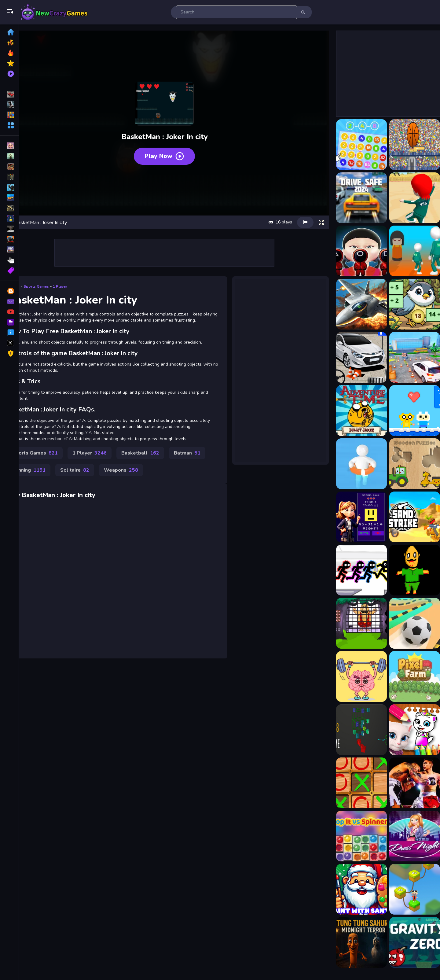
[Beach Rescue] (357, 464)
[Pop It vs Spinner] (357, 836)
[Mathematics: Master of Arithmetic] (357, 517)
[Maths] (357, 730)
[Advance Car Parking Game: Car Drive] (357, 357)
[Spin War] (410, 570)
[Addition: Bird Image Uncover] (410, 304)
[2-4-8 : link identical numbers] (357, 145)
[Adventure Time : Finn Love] (410, 411)
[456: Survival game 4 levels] (410, 251)
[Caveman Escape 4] (357, 623)
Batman (50, 478)
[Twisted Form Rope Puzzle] (410, 889)
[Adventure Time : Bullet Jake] (357, 411)
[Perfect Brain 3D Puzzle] (357, 676)
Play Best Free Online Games (54, 12)
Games (38, 270)
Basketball (165, 461)
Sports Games (61, 270)
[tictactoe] (357, 783)
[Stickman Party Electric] (357, 570)
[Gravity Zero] (410, 942)
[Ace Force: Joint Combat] (357, 304)
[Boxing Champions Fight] (410, 783)
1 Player (84, 270)
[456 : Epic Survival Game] (410, 198)
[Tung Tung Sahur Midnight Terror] (357, 942)
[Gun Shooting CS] (410, 517)
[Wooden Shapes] (410, 464)
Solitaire (140, 478)
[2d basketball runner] (410, 145)
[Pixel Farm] (410, 676)
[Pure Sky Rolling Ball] (410, 623)
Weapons (187, 478)
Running (95, 478)
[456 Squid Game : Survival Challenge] (357, 251)
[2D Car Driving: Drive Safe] (357, 198)
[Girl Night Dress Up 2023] (410, 836)
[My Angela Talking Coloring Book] (410, 730)
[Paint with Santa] (357, 889)
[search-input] (237, 12)
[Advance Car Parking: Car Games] (410, 357)
